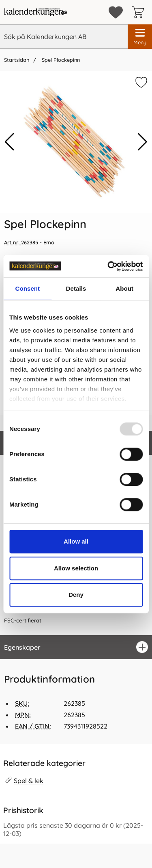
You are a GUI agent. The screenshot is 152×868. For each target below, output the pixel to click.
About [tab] (124, 288)
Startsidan (17, 60)
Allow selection (76, 568)
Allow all (76, 541)
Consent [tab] (27, 288)
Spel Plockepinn (60, 60)
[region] (76, 647)
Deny (76, 595)
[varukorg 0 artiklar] (140, 12)
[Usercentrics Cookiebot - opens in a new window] (108, 266)
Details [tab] (76, 288)
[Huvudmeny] (140, 37)
